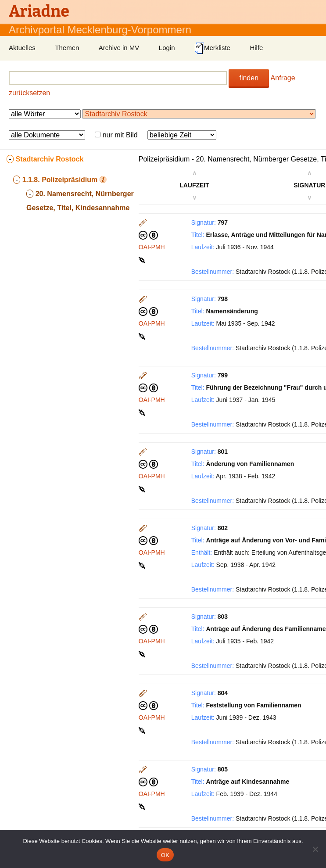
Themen (67, 48)
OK (165, 855)
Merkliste (212, 48)
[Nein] (315, 849)
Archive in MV (119, 48)
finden (249, 78)
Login (167, 48)
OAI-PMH (152, 247)
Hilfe (256, 48)
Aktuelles (22, 48)
